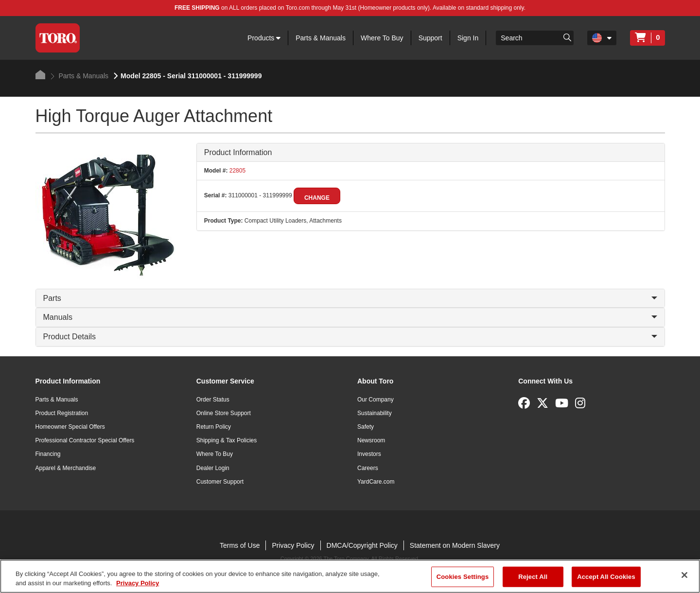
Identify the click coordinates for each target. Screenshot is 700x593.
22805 (236, 171)
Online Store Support (224, 413)
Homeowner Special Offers (70, 427)
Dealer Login (213, 468)
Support (430, 38)
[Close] (684, 575)
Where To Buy (382, 38)
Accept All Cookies (606, 577)
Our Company (376, 400)
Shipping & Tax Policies (227, 440)
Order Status (213, 400)
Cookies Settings (463, 577)
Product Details (350, 337)
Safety (366, 427)
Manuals (350, 317)
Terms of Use (240, 545)
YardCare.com (376, 482)
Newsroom (371, 440)
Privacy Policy (293, 545)
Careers (368, 468)
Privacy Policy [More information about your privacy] (138, 583)
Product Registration (62, 413)
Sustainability (375, 413)
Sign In (468, 38)
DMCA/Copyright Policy (362, 545)
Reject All (533, 577)
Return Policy (214, 427)
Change (317, 198)
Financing (48, 454)
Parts (350, 298)
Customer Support (220, 482)
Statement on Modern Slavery (455, 545)
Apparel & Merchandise (66, 468)
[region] (350, 576)
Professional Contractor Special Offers (85, 440)
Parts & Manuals (321, 38)
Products (264, 38)
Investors (369, 454)
